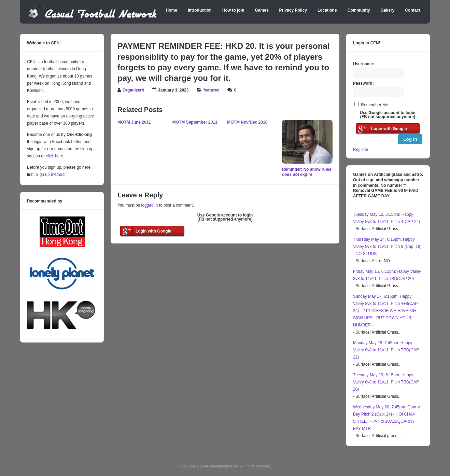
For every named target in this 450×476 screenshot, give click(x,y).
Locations (327, 10)
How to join (233, 10)
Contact (413, 10)
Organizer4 (133, 90)
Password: (363, 83)
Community (359, 10)
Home (172, 10)
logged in (150, 205)
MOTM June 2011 (134, 122)
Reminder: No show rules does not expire (307, 172)
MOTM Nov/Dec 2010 (247, 122)
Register (361, 150)
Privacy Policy (293, 10)
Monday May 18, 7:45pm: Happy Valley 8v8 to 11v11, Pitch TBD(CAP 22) (386, 350)
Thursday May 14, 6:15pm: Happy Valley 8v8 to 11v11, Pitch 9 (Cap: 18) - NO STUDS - (387, 247)
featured (212, 90)
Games (262, 10)
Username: (364, 64)
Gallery (388, 10)
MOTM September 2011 (195, 122)
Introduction (200, 10)
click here (54, 156)
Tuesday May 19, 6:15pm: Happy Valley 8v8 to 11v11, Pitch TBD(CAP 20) (386, 382)
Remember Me (374, 105)
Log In (410, 139)
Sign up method (50, 174)
